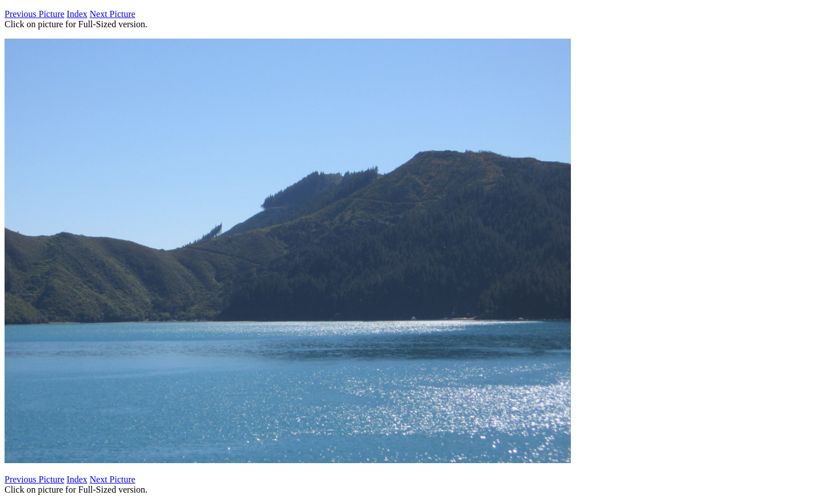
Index (77, 14)
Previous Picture (34, 14)
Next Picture (112, 14)
